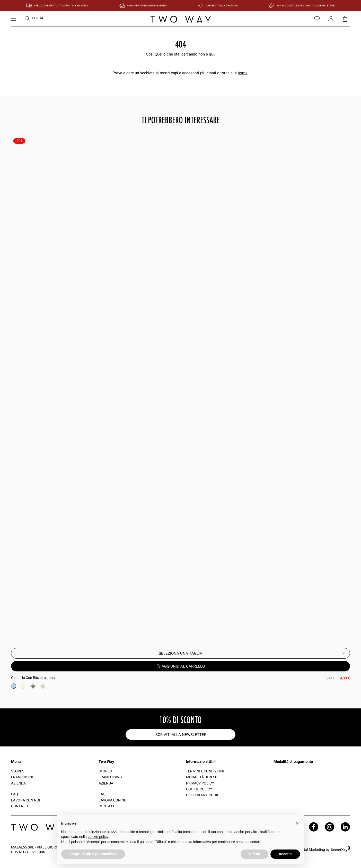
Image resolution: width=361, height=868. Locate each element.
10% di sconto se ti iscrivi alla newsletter (306, 5)
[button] (297, 823)
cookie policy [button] (98, 837)
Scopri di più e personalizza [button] (93, 854)
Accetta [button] (285, 854)
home (243, 73)
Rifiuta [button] (254, 854)
